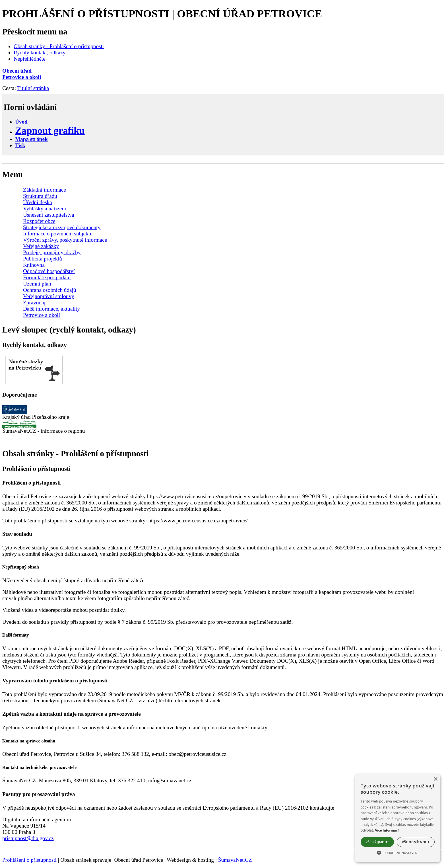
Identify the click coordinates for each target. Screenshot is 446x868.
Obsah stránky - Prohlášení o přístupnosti (59, 46)
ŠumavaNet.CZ (235, 860)
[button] (398, 852)
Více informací (387, 830)
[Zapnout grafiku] (50, 130)
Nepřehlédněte (30, 59)
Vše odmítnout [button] (416, 842)
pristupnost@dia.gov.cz (28, 838)
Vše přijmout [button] (377, 842)
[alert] (398, 818)
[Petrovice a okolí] (223, 77)
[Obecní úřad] (223, 71)
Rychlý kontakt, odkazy (40, 53)
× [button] (435, 779)
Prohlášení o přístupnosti (29, 860)
